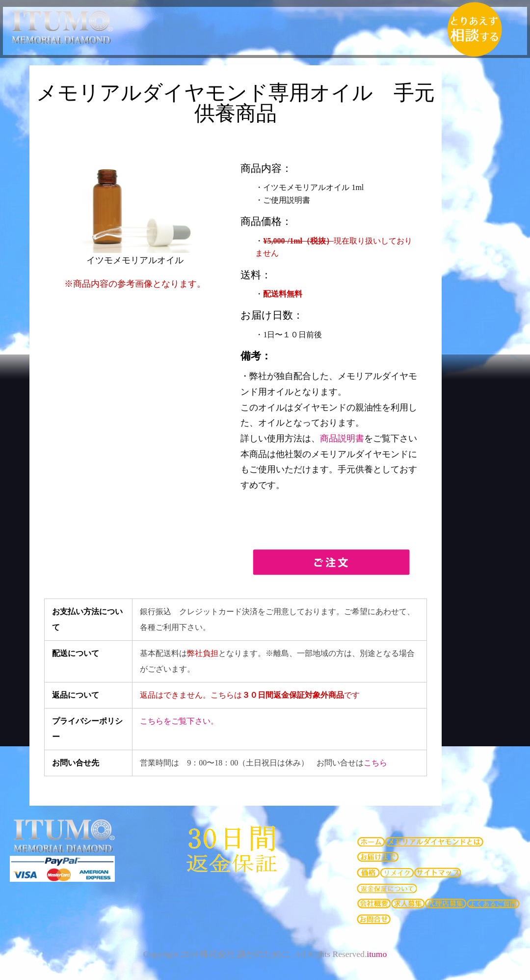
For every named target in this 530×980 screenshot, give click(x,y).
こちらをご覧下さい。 (179, 721)
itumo (377, 954)
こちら (375, 763)
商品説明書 (342, 438)
